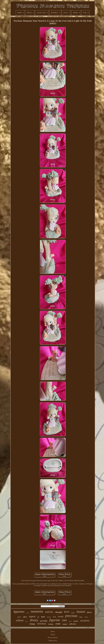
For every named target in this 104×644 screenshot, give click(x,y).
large (81, 617)
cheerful (59, 612)
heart (70, 621)
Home (53, 631)
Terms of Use (53, 641)
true (54, 617)
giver (19, 617)
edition (20, 620)
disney (34, 620)
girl (38, 617)
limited (81, 612)
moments (37, 611)
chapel (86, 617)
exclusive (85, 621)
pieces (89, 612)
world (28, 613)
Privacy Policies (53, 638)
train (43, 617)
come (58, 624)
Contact (53, 635)
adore (25, 617)
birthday (51, 624)
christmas (42, 624)
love (67, 612)
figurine (55, 620)
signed (32, 616)
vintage (32, 624)
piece (27, 621)
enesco (49, 617)
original (65, 624)
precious (71, 616)
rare (64, 620)
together (76, 621)
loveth (61, 617)
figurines (19, 612)
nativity (49, 612)
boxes (73, 613)
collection (73, 624)
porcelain (44, 621)
